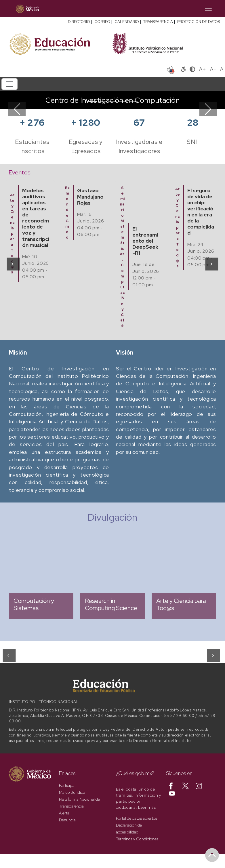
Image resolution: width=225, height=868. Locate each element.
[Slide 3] (112, 101)
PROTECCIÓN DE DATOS (199, 22)
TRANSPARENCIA (158, 22)
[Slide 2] (102, 101)
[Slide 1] (92, 101)
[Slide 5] (133, 101)
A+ (202, 69)
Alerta (64, 813)
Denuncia (67, 820)
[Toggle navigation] (208, 8)
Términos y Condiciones (137, 839)
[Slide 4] (123, 101)
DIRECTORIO (79, 22)
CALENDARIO (127, 22)
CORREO (102, 22)
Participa (67, 785)
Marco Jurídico (72, 792)
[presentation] (13, 264)
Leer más (147, 807)
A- (213, 69)
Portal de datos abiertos (137, 818)
